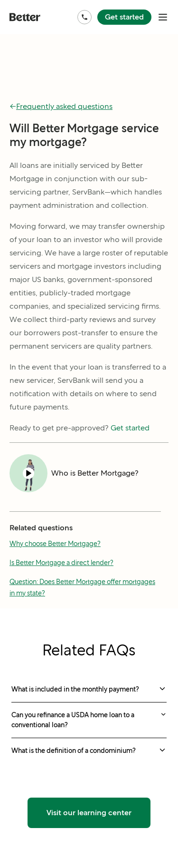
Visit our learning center (89, 813)
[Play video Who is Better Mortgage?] (74, 473)
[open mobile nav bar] (163, 17)
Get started (124, 17)
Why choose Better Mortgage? (55, 544)
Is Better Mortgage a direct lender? (61, 563)
